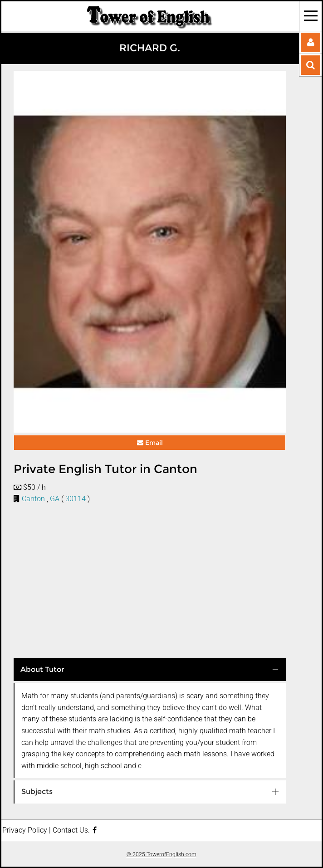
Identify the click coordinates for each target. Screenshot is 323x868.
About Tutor (42, 669)
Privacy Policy (25, 830)
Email (150, 443)
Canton (33, 499)
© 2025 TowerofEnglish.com (161, 854)
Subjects (37, 792)
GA (55, 499)
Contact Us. (71, 830)
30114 (76, 499)
